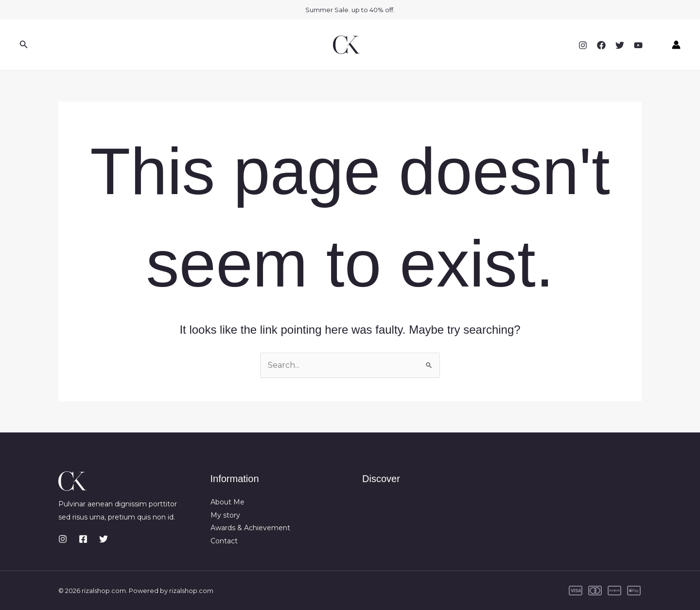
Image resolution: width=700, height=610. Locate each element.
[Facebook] (601, 45)
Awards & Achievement (250, 528)
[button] (24, 45)
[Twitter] (620, 45)
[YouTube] (638, 45)
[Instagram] (583, 45)
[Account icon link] (676, 45)
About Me (227, 502)
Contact (224, 541)
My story (225, 515)
